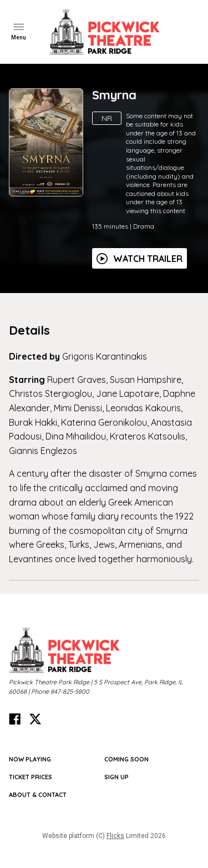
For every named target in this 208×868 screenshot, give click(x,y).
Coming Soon (126, 759)
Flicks (115, 836)
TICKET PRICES (31, 777)
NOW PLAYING (30, 759)
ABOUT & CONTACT (38, 795)
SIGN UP (116, 777)
